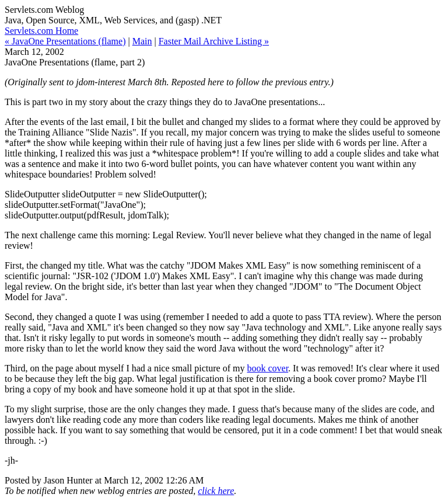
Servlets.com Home (41, 31)
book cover (267, 368)
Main (142, 41)
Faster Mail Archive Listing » (214, 41)
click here (216, 491)
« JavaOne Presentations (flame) (65, 41)
